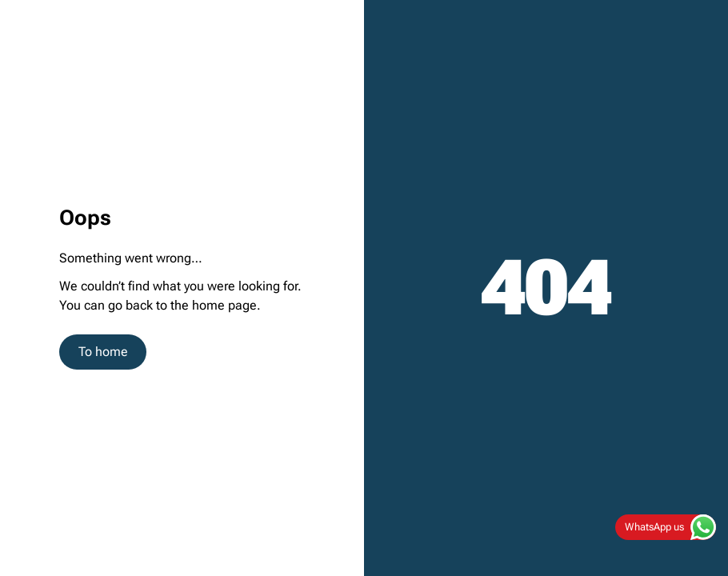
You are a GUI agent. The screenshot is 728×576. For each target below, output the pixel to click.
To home (103, 352)
